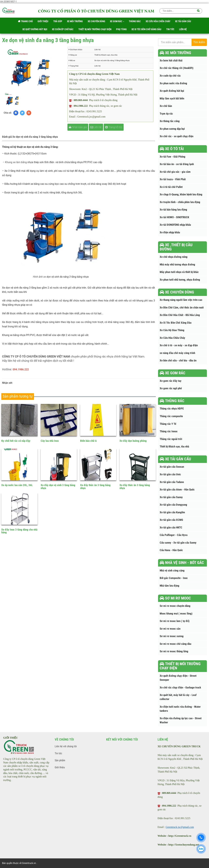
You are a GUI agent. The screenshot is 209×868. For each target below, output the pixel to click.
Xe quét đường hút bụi (172, 91)
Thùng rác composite (171, 416)
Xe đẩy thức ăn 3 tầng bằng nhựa (95, 487)
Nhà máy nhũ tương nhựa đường (177, 265)
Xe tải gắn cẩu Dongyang (173, 505)
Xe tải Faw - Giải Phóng (173, 157)
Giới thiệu (60, 767)
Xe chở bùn (166, 106)
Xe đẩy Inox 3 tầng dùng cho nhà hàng (19, 531)
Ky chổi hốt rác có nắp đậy (16, 441)
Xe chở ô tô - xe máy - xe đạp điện (179, 345)
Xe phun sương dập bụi (172, 129)
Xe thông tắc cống (170, 121)
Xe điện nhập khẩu (170, 232)
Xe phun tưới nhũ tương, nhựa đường (180, 280)
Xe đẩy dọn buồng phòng (133, 441)
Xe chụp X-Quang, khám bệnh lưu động (181, 194)
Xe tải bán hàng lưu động (173, 210)
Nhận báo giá (78, 127)
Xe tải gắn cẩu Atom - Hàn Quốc (177, 490)
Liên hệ (96, 127)
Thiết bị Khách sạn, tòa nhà (174, 447)
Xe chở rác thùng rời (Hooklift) (177, 68)
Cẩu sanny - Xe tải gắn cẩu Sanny (178, 543)
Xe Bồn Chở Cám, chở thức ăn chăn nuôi (182, 308)
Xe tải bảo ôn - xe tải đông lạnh (177, 164)
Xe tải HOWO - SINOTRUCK (174, 217)
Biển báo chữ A (88, 441)
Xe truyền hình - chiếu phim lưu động (180, 202)
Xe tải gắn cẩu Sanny (171, 497)
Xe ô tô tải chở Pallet (171, 187)
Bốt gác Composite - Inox (174, 578)
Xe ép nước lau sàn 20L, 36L (17, 485)
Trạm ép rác (166, 114)
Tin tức (58, 753)
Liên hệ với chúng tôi (66, 746)
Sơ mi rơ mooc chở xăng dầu (175, 644)
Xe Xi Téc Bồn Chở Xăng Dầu (176, 323)
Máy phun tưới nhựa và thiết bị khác (179, 272)
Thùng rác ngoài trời (171, 439)
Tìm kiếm (199, 42)
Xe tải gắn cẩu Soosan (172, 467)
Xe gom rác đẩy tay (171, 381)
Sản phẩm (60, 760)
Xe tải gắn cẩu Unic (170, 474)
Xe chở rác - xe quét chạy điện (177, 136)
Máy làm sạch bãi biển (172, 98)
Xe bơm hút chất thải (171, 61)
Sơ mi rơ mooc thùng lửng (174, 651)
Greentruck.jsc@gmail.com (180, 827)
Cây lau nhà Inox (50, 441)
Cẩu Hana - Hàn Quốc (171, 550)
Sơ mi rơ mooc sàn (170, 629)
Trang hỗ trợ (113, 127)
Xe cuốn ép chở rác (170, 76)
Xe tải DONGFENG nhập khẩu (175, 225)
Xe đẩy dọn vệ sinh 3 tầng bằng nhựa (58, 487)
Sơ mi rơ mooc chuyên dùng (175, 606)
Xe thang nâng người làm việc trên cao (181, 300)
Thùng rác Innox (169, 431)
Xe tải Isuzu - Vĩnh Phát (173, 179)
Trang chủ (25, 21)
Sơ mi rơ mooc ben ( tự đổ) (175, 621)
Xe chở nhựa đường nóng (174, 257)
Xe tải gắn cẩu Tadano (172, 482)
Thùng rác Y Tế (168, 424)
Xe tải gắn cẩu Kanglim (172, 512)
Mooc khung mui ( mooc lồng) (176, 614)
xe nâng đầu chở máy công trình (177, 353)
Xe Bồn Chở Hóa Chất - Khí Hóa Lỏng (180, 315)
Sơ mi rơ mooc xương (172, 636)
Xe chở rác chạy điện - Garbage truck (180, 688)
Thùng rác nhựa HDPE (172, 409)
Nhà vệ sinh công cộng (172, 571)
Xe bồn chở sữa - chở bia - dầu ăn (178, 361)
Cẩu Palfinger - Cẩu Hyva (174, 535)
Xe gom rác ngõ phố (171, 388)
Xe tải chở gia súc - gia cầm (175, 172)
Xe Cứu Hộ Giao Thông (172, 330)
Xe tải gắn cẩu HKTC (171, 528)
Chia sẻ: (8, 113)
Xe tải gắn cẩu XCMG (171, 520)
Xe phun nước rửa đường (173, 83)
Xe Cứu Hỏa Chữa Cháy (172, 338)
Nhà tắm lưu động (169, 586)
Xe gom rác (117, 21)
